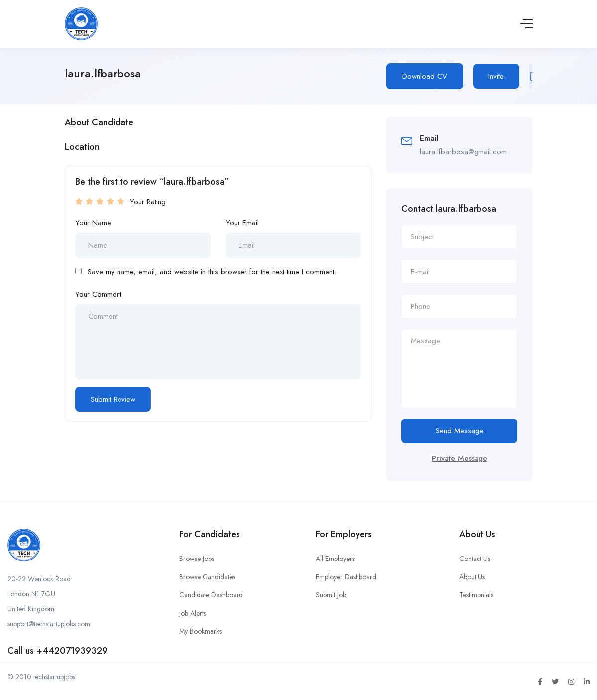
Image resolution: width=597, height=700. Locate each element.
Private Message (460, 458)
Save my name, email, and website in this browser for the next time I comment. (212, 272)
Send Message (460, 431)
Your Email (242, 223)
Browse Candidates (207, 577)
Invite (496, 76)
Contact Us (475, 559)
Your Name (93, 223)
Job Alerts (193, 613)
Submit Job (331, 595)
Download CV (425, 76)
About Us (472, 577)
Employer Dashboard (346, 577)
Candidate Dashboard (211, 595)
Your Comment (98, 294)
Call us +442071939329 (58, 651)
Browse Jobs (197, 559)
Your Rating (148, 202)
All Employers (335, 559)
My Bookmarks (200, 631)
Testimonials (476, 595)
